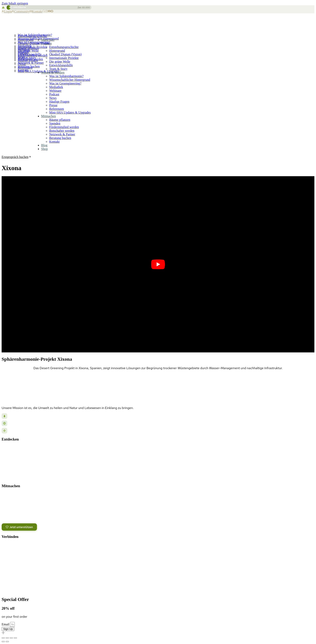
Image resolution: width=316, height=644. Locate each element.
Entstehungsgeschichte (64, 47)
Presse (53, 105)
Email (6, 624)
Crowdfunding (11, 512)
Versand (308, 586)
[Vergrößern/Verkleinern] (3, 638)
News (53, 98)
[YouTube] (49, 11)
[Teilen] (11, 638)
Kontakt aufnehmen (17, 566)
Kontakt (36, 11)
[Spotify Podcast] (39, 546)
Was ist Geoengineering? (34, 42)
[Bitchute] (22, 556)
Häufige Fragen (59, 102)
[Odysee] (5, 556)
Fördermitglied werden (33, 55)
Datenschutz (262, 586)
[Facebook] (52, 11)
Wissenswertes (11, 471)
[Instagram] (47, 11)
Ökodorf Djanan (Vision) (65, 54)
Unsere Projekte (12, 448)
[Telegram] (30, 546)
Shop (44, 149)
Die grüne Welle (60, 62)
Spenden (23, 52)
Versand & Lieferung (17, 571)
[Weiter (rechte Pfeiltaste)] (7, 642)
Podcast (54, 94)
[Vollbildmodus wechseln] (7, 638)
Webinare (55, 91)
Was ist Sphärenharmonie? (35, 35)
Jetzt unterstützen (19, 527)
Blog (44, 145)
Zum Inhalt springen (15, 3)
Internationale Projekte (64, 58)
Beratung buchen (29, 66)
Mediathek (25, 46)
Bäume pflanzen (28, 48)
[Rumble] (14, 556)
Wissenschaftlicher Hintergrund (38, 38)
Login (7, 11)
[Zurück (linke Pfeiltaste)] (3, 642)
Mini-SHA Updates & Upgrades (70, 112)
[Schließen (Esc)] (15, 638)
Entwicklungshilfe (61, 65)
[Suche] (44, 11)
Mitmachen (49, 116)
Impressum (282, 586)
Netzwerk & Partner (31, 63)
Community (21, 11)
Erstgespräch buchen (16, 157)
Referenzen (57, 109)
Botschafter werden (30, 59)
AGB (296, 586)
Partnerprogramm (14, 518)
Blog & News (10, 454)
